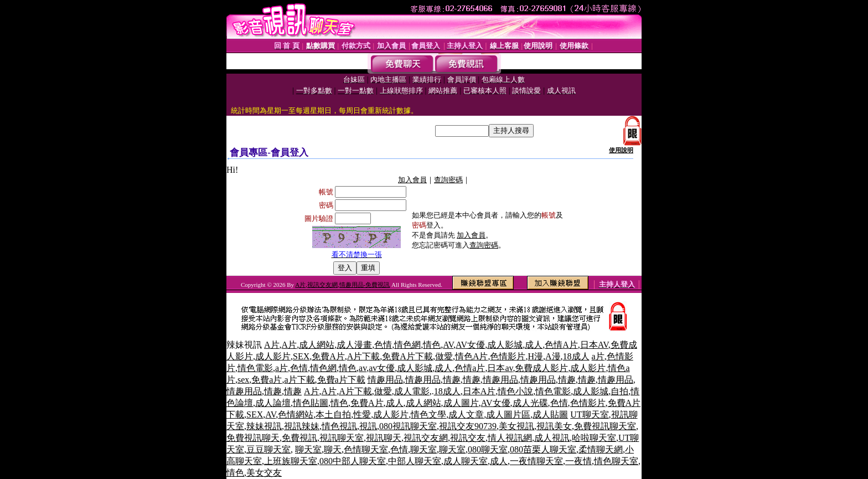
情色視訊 (339, 426)
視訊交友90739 (468, 426)
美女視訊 (516, 426)
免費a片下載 (341, 380)
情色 (432, 345)
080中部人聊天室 (353, 461)
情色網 (407, 345)
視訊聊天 (384, 438)
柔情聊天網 (601, 449)
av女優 (382, 368)
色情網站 (296, 414)
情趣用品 (385, 380)
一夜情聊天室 (536, 461)
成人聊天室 (466, 461)
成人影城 (505, 345)
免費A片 (328, 356)
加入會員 (412, 180)
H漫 (535, 356)
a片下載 (299, 380)
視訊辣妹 (302, 426)
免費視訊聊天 (253, 438)
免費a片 (267, 380)
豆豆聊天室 (268, 449)
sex (243, 380)
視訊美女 (554, 426)
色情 (383, 345)
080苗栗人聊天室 (543, 449)
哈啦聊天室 (594, 438)
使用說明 (621, 150)
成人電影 (412, 391)
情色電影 (255, 368)
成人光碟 (530, 403)
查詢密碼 (448, 180)
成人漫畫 (354, 345)
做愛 (444, 356)
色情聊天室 (366, 449)
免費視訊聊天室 (605, 426)
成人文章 (466, 414)
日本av (500, 368)
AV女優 (470, 345)
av (363, 368)
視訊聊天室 (342, 438)
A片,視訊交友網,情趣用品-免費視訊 (342, 285)
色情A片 (561, 345)
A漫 (553, 356)
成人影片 (273, 356)
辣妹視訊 (264, 426)
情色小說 (515, 391)
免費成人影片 (541, 368)
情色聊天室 (616, 461)
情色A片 (472, 356)
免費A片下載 (407, 356)
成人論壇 (273, 403)
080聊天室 (488, 449)
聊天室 (308, 449)
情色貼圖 (311, 403)
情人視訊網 (510, 438)
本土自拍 (333, 414)
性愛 (362, 414)
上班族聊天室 (291, 461)
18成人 (576, 356)
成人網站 (317, 345)
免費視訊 (299, 438)
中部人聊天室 (415, 461)
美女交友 (264, 473)
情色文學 (428, 414)
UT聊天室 (589, 414)
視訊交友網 (426, 438)
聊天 (333, 449)
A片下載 (364, 356)
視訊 (368, 426)
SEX (301, 356)
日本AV (594, 345)
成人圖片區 (508, 414)
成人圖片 (461, 403)
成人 (534, 345)
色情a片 (470, 368)
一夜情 (578, 461)
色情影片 (508, 356)
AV (448, 345)
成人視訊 (552, 438)
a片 (598, 356)
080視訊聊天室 (408, 426)
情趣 (452, 380)
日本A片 (479, 391)
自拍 (619, 391)
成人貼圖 (550, 414)
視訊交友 (468, 438)
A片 (272, 345)
